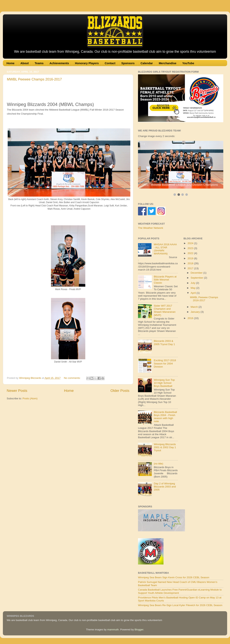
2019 (191, 258)
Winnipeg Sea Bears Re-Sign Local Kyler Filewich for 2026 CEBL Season (180, 605)
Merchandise (168, 63)
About (24, 63)
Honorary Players (87, 63)
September (197, 278)
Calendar (147, 63)
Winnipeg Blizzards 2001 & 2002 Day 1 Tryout (165, 447)
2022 (191, 253)
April (194, 293)
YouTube (188, 63)
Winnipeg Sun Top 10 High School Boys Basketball (164, 383)
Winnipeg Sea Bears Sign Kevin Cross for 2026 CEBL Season (174, 577)
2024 (191, 243)
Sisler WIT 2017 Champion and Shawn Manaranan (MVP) (165, 310)
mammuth (113, 630)
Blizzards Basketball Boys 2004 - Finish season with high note (165, 417)
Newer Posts (17, 391)
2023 (191, 248)
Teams (39, 63)
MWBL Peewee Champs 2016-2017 (34, 79)
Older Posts (120, 391)
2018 (191, 263)
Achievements (59, 63)
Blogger (139, 630)
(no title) (158, 464)
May (193, 288)
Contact (110, 63)
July (193, 283)
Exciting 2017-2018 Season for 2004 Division (165, 363)
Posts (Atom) (30, 398)
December (197, 273)
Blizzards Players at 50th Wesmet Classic (165, 280)
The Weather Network (151, 228)
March (195, 307)
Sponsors (128, 63)
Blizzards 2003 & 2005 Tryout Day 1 (164, 343)
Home (11, 63)
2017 (191, 268)
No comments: (73, 378)
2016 (191, 318)
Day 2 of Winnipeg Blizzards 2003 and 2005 (165, 487)
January (196, 312)
